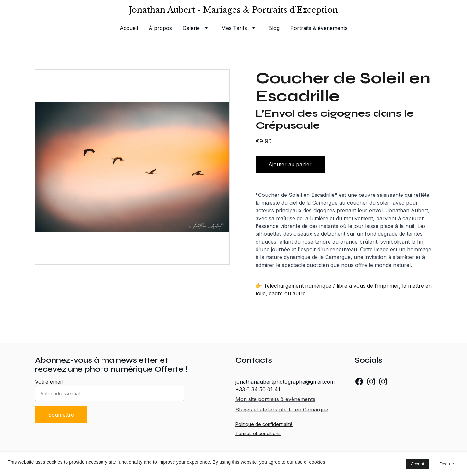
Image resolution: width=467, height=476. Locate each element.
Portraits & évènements (319, 28)
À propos (160, 28)
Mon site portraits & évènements (275, 399)
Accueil (129, 28)
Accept (418, 464)
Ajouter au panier (290, 164)
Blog (274, 28)
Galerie (191, 28)
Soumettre (61, 415)
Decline (447, 464)
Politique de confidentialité (264, 424)
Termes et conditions (258, 433)
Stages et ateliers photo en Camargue (282, 410)
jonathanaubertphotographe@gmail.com (285, 382)
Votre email (49, 382)
